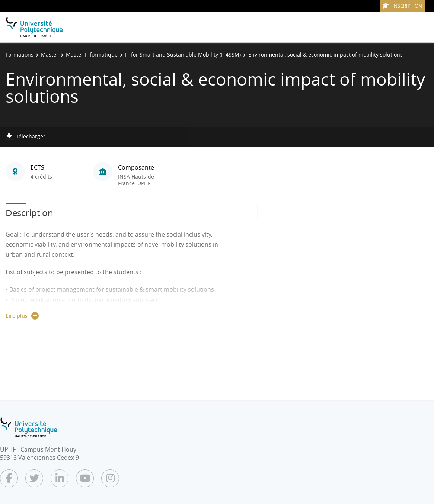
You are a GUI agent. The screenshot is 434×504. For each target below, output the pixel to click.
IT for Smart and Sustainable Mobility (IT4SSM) (183, 54)
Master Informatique (92, 54)
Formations (20, 54)
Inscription (402, 6)
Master (50, 54)
